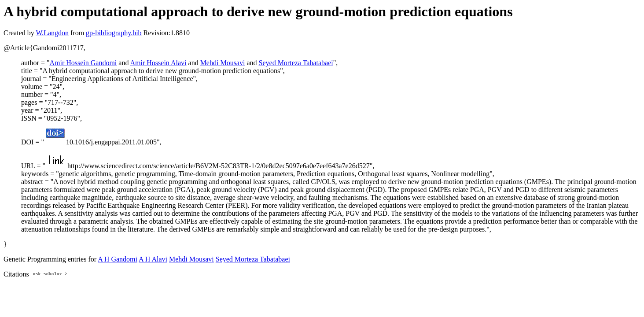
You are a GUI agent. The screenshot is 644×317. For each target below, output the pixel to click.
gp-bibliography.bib (114, 33)
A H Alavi (153, 259)
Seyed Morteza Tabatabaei (296, 63)
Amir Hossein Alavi (158, 63)
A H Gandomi (118, 259)
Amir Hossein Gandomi (83, 63)
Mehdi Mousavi (223, 63)
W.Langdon (52, 33)
